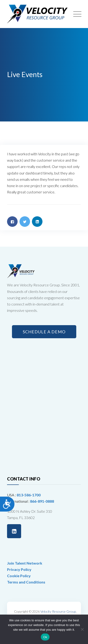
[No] (82, 629)
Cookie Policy (19, 576)
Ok (45, 637)
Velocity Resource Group (58, 611)
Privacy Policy (19, 569)
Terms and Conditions (26, 582)
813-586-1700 (29, 495)
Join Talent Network (25, 563)
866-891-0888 (42, 501)
